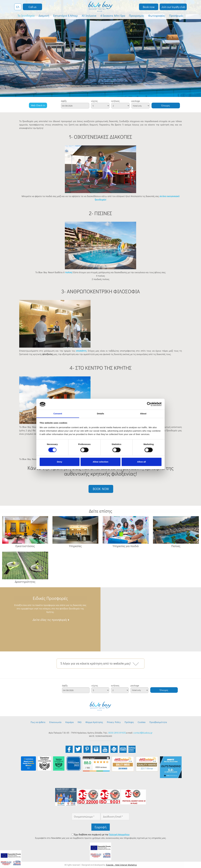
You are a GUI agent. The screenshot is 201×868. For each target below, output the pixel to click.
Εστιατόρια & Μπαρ (65, 16)
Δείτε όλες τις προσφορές (50, 620)
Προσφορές (176, 16)
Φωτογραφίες (157, 16)
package (136, 101)
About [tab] (143, 414)
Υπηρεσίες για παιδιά (126, 546)
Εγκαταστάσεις (25, 546)
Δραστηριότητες (25, 582)
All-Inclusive (89, 16)
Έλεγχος (166, 105)
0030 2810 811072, (117, 733)
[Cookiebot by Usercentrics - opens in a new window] (149, 404)
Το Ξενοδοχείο (26, 16)
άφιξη (64, 101)
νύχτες (94, 101)
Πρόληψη (129, 722)
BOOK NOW (101, 489)
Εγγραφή (101, 827)
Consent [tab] (58, 414)
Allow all (141, 462)
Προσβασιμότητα (158, 722)
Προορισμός (137, 16)
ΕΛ (18, 7)
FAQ (80, 722)
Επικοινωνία (55, 722)
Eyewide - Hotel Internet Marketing (121, 865)
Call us (32, 7)
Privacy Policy (114, 722)
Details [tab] (101, 414)
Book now (149, 7)
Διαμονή (44, 16)
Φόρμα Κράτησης (94, 722)
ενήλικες (115, 101)
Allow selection (100, 462)
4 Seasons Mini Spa (113, 16)
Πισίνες (176, 546)
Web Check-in (38, 105)
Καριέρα (70, 722)
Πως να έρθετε (38, 722)
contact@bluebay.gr (143, 733)
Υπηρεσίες (75, 546)
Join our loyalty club (173, 7)
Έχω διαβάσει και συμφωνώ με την (102, 834)
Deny (60, 462)
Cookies (142, 722)
